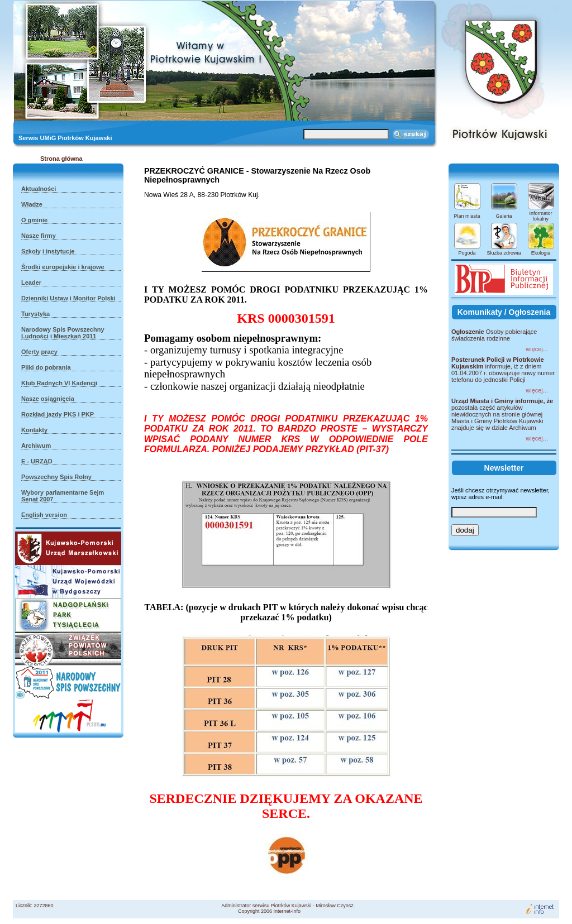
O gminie (34, 220)
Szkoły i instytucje (48, 251)
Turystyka (35, 314)
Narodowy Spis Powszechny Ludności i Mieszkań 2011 (63, 333)
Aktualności (39, 189)
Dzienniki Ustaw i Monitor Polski (68, 298)
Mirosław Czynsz (335, 906)
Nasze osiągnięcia (48, 399)
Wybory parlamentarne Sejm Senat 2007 (63, 496)
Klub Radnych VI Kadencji (59, 383)
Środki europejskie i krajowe (63, 267)
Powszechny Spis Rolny (56, 477)
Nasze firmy (39, 236)
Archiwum (36, 446)
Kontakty (34, 430)
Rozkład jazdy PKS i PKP (58, 414)
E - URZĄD (37, 461)
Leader (31, 283)
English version (44, 515)
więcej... (537, 349)
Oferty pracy (39, 352)
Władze (32, 204)
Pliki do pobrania (46, 367)
